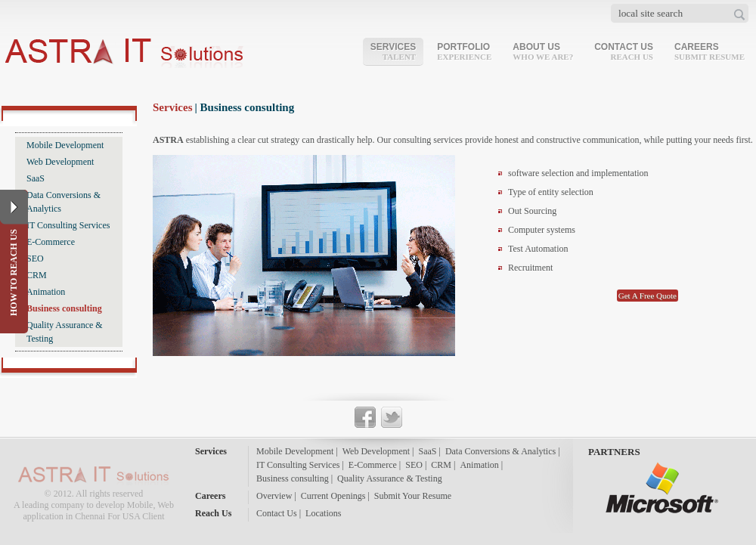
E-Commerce (51, 242)
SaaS (36, 178)
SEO (35, 259)
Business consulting (64, 308)
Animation (46, 292)
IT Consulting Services (68, 225)
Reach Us (213, 513)
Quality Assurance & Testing (65, 332)
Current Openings (333, 496)
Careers (710, 51)
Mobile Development (65, 145)
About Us (543, 51)
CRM (37, 275)
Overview (274, 496)
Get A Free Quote (648, 296)
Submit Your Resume (413, 496)
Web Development (60, 162)
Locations (323, 513)
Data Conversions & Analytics (64, 202)
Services (393, 51)
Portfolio (464, 51)
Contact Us (624, 51)
